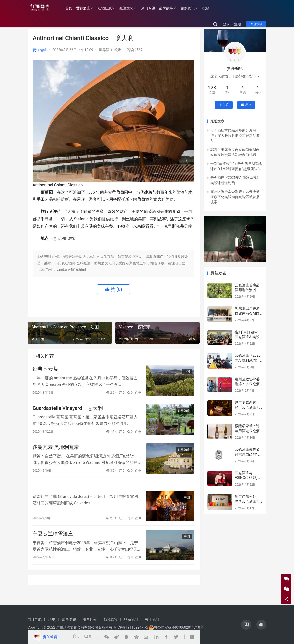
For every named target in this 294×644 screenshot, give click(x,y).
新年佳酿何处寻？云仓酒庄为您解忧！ (247, 501)
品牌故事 (171, 8)
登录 (226, 24)
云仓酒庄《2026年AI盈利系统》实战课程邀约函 (248, 360)
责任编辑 (40, 50)
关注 (224, 105)
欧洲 (118, 50)
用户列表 (90, 619)
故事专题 (69, 619)
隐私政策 (111, 619)
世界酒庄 (88, 8)
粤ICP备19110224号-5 (130, 627)
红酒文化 (132, 8)
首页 (74, 8)
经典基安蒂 (45, 370)
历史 (52, 619)
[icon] (246, 625)
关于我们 (152, 619)
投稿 (211, 8)
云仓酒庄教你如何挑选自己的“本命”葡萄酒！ (248, 454)
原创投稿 (256, 24)
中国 (187, 373)
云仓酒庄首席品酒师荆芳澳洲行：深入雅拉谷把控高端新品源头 (235, 136)
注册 (238, 24)
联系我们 (131, 619)
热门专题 (153, 8)
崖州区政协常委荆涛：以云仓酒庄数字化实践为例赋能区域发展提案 (235, 197)
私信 (246, 105)
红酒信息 (110, 8)
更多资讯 (193, 8)
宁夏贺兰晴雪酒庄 (53, 543)
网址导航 (35, 619)
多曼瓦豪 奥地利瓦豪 (56, 451)
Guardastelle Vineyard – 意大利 (68, 410)
